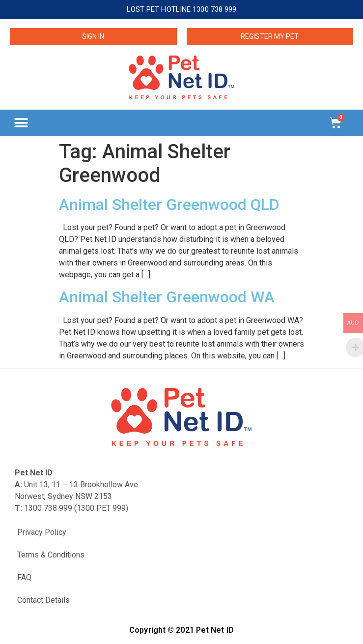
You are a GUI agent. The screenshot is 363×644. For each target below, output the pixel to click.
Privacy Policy (42, 532)
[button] (21, 123)
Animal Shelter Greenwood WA (167, 297)
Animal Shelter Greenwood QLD (169, 205)
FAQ (24, 577)
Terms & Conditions (51, 555)
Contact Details (43, 600)
